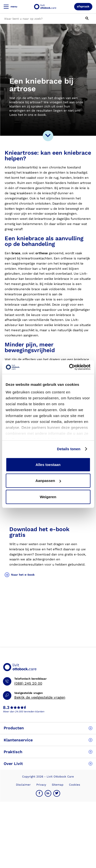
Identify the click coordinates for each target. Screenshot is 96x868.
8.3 (6, 708)
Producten (48, 728)
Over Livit (48, 764)
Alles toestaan (48, 464)
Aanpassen (48, 481)
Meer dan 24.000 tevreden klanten (24, 711)
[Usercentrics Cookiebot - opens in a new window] (69, 367)
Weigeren (48, 497)
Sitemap (58, 785)
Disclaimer (23, 785)
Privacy (41, 785)
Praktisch (48, 752)
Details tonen (69, 449)
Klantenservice (48, 740)
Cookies (75, 785)
